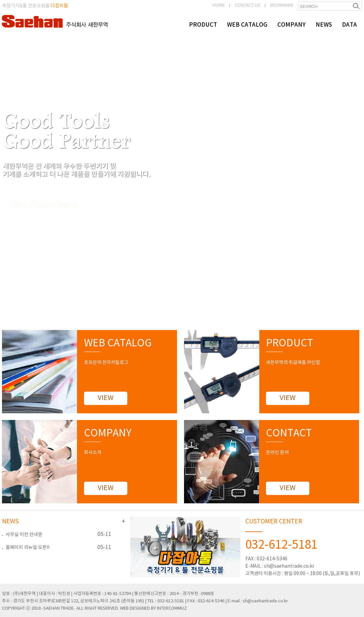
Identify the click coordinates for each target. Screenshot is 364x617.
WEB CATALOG (247, 25)
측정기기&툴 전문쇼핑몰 (35, 6)
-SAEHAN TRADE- (58, 608)
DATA (349, 25)
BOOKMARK (282, 5)
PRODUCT (203, 25)
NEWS (324, 25)
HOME (219, 5)
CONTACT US (247, 5)
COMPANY (291, 25)
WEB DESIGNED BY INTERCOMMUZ (153, 608)
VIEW (106, 398)
